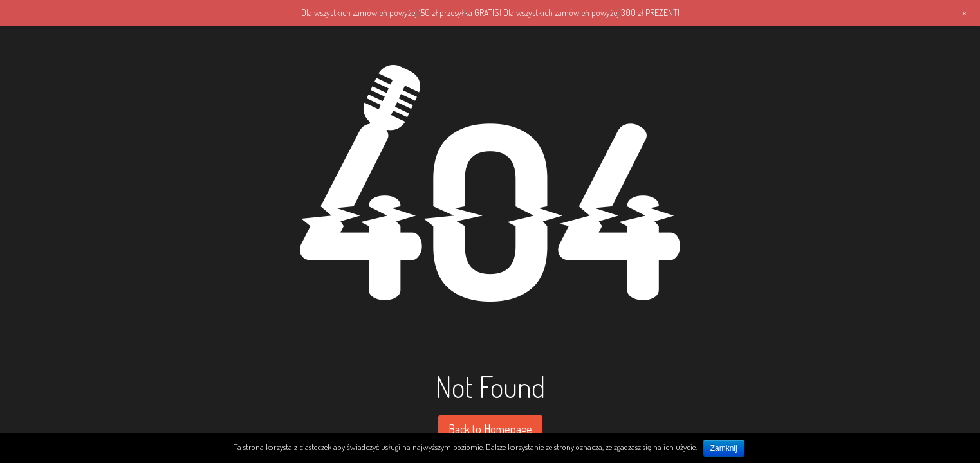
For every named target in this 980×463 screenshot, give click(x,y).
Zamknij (724, 448)
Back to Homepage (490, 429)
